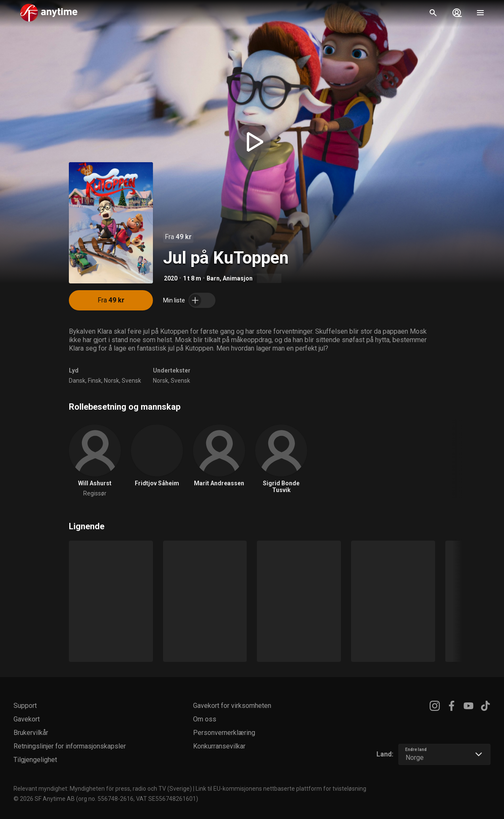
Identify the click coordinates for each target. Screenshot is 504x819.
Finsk (95, 381)
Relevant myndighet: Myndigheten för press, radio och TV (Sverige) (103, 789)
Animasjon (238, 278)
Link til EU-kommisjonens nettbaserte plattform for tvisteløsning (281, 789)
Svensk (131, 381)
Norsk (112, 381)
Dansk (77, 381)
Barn (213, 278)
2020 (171, 278)
